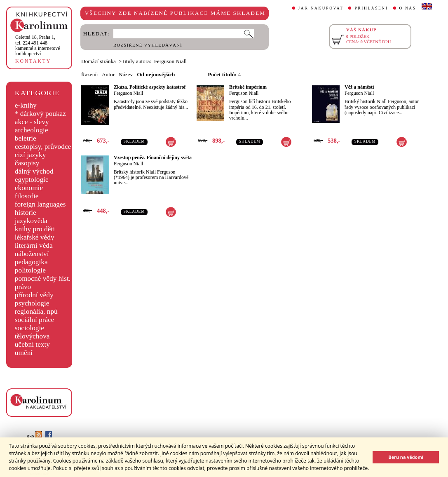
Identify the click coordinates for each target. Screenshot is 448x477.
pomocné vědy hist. (43, 278)
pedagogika (31, 262)
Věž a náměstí (359, 87)
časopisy (27, 163)
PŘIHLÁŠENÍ (371, 8)
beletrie (26, 138)
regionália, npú (36, 311)
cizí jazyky (30, 155)
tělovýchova (32, 336)
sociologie (29, 328)
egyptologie (32, 180)
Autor (108, 74)
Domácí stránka (99, 61)
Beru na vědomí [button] (406, 457)
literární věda (34, 246)
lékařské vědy (35, 237)
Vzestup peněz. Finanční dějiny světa (153, 157)
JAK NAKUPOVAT (321, 8)
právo (23, 287)
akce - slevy (32, 122)
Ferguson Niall (128, 93)
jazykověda (31, 221)
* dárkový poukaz (40, 114)
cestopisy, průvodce (43, 147)
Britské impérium (248, 87)
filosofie (27, 196)
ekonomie (29, 188)
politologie (30, 270)
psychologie (32, 303)
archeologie (32, 130)
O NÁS (408, 8)
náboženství (32, 254)
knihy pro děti (35, 229)
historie (26, 213)
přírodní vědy (34, 295)
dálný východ (34, 171)
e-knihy (26, 105)
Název (126, 74)
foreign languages (40, 204)
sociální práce (35, 320)
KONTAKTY (33, 61)
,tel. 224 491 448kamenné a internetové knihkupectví (38, 45)
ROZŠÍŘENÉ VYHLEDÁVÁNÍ (148, 45)
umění (24, 353)
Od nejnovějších (156, 74)
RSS (34, 436)
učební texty (32, 344)
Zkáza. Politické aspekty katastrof (150, 87)
